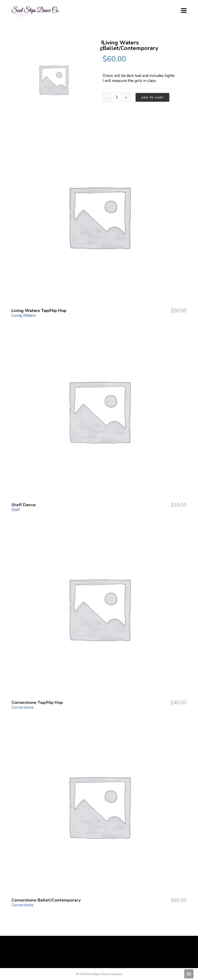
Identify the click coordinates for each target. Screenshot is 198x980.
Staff (16, 475)
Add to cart (153, 98)
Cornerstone (22, 673)
